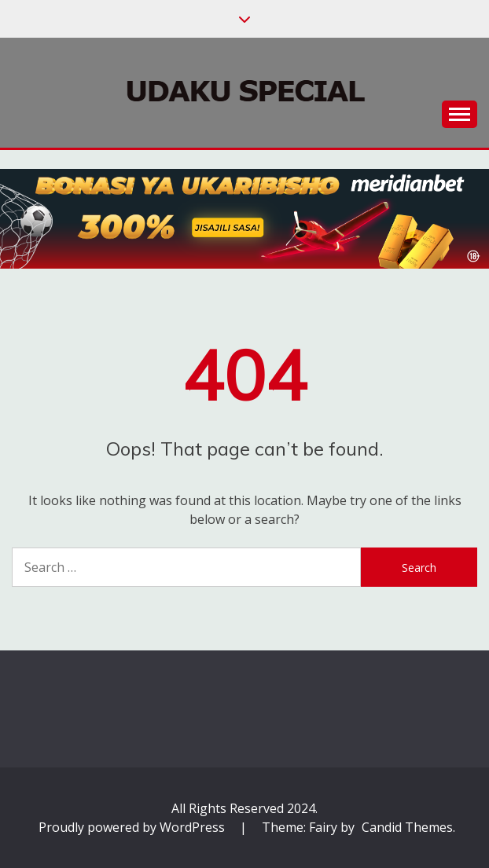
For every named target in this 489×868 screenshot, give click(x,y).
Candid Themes (407, 827)
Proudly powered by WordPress (133, 827)
